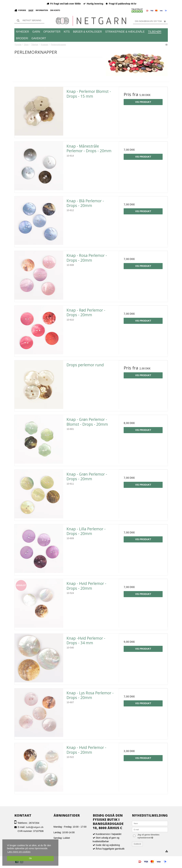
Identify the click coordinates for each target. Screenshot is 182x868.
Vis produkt (143, 102)
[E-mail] (150, 829)
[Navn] (150, 823)
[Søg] (29, 20)
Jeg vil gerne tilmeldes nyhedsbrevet (152, 836)
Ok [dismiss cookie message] (30, 858)
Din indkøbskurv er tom (151, 21)
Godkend (137, 844)
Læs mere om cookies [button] (19, 852)
